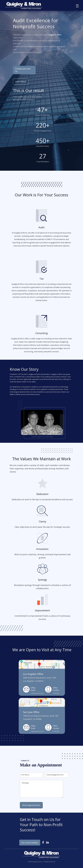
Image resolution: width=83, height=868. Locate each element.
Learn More (21, 82)
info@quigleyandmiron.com (37, 693)
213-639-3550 (56, 693)
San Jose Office (31, 712)
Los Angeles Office (33, 674)
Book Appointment (31, 805)
